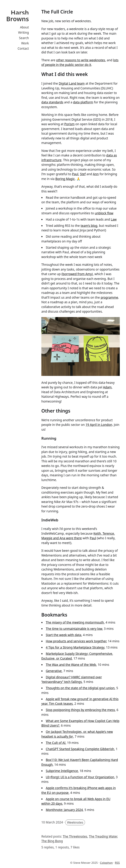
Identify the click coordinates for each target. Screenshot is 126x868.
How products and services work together (76, 641)
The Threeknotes (75, 836)
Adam (107, 387)
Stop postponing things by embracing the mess (80, 710)
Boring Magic (65, 179)
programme (109, 297)
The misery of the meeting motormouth (75, 622)
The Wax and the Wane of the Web (71, 665)
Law (114, 219)
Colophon (106, 863)
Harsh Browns (18, 16)
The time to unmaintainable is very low (74, 629)
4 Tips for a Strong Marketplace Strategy (75, 647)
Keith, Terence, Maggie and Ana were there (78, 536)
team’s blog (89, 226)
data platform (83, 102)
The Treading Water (103, 836)
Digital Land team (72, 83)
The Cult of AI (56, 743)
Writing (24, 33)
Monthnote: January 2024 (64, 810)
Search (24, 38)
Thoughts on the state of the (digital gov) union (80, 688)
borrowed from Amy (77, 274)
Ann (96, 174)
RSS (117, 863)
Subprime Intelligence (62, 771)
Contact (23, 48)
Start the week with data (64, 635)
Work (25, 43)
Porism (69, 124)
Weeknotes (75, 822)
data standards (52, 102)
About (24, 27)
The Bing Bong (52, 841)
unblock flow (104, 213)
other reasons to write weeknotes (81, 60)
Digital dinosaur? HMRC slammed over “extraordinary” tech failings (72, 680)
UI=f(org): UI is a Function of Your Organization (80, 777)
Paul (75, 174)
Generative (54, 671)
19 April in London (99, 425)
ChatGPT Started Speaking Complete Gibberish (80, 749)
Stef (83, 174)
